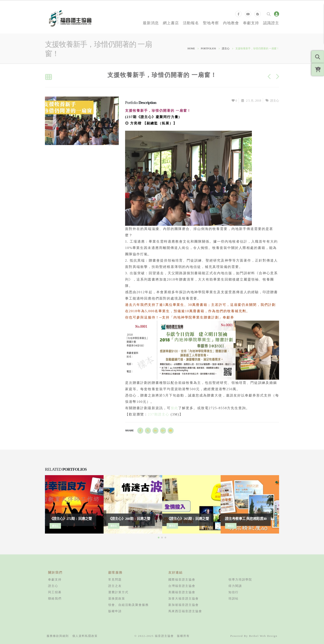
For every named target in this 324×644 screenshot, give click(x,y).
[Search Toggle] (269, 14)
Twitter (148, 430)
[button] (159, 538)
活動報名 (191, 23)
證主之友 (115, 586)
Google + (163, 430)
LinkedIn (155, 430)
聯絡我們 (55, 598)
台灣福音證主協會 (182, 586)
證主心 (275, 101)
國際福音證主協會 (182, 579)
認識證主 (271, 23)
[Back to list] (48, 77)
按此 (174, 408)
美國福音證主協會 (182, 592)
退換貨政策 (117, 598)
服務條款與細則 (58, 636)
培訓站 (234, 598)
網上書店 (171, 23)
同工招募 (55, 592)
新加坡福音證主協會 (184, 605)
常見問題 (115, 579)
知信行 (234, 592)
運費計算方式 (118, 592)
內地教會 (231, 23)
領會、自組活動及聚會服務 (128, 605)
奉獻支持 (251, 23)
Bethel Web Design (263, 636)
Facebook (140, 430)
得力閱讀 (235, 586)
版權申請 (115, 611)
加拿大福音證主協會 (184, 598)
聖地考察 (211, 23)
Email (171, 430)
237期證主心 (159, 414)
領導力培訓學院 (240, 579)
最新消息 (151, 23)
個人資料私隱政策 (85, 636)
